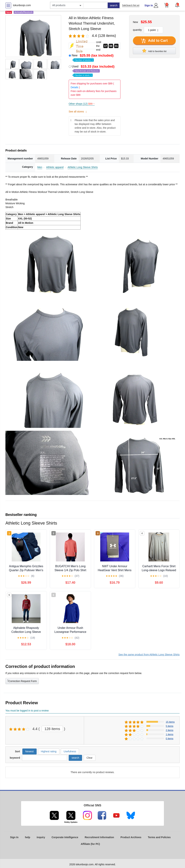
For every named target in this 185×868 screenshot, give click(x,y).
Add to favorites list (154, 51)
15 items (170, 722)
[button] (177, 5)
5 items (169, 726)
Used (93, 71)
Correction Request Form (22, 681)
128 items (52, 729)
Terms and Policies (159, 837)
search (114, 5)
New (93, 57)
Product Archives (131, 837)
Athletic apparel (55, 167)
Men (40, 167)
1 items (169, 734)
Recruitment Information (99, 837)
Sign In (149, 5)
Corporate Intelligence (65, 837)
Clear (90, 758)
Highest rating (49, 751)
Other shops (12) (82, 104)
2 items (169, 730)
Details (75, 87)
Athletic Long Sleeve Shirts (83, 167)
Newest (29, 751)
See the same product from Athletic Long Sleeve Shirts (149, 655)
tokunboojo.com (22, 5)
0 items (169, 738)
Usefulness (70, 751)
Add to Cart (154, 41)
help (27, 837)
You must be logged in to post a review (27, 711)
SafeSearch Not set (131, 5)
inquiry (41, 837)
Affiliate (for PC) (90, 844)
